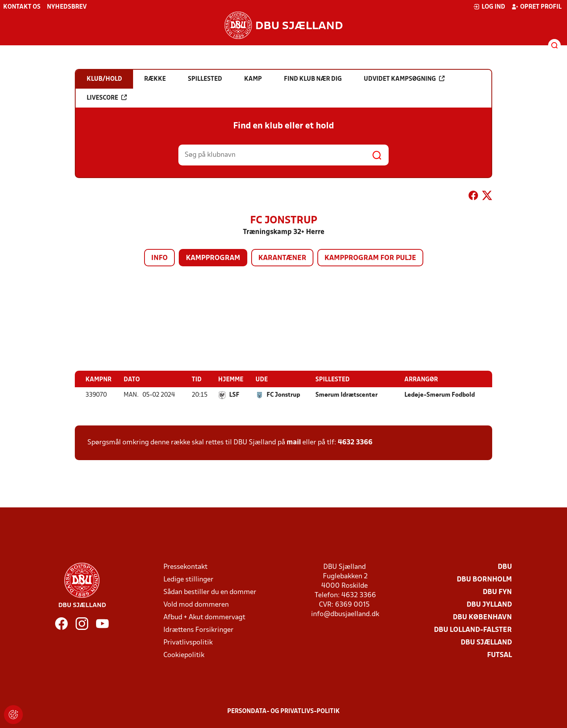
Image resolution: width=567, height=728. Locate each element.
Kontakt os (22, 7)
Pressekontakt (185, 567)
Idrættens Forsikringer (198, 630)
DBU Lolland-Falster (473, 630)
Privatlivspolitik (188, 642)
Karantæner (282, 258)
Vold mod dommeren (196, 604)
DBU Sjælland (486, 642)
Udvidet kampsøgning (404, 79)
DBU (505, 567)
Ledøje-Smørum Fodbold (440, 395)
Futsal (499, 655)
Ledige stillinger (188, 579)
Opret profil (536, 7)
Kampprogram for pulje (370, 258)
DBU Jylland (489, 604)
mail (294, 442)
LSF (234, 395)
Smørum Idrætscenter (346, 395)
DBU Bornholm (484, 579)
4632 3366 (355, 442)
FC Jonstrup (283, 395)
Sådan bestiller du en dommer (210, 592)
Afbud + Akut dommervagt (204, 617)
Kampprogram (213, 258)
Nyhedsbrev (67, 7)
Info (159, 258)
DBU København (482, 617)
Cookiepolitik (184, 655)
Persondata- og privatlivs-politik (283, 711)
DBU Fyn (497, 592)
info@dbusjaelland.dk (345, 614)
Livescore (107, 98)
